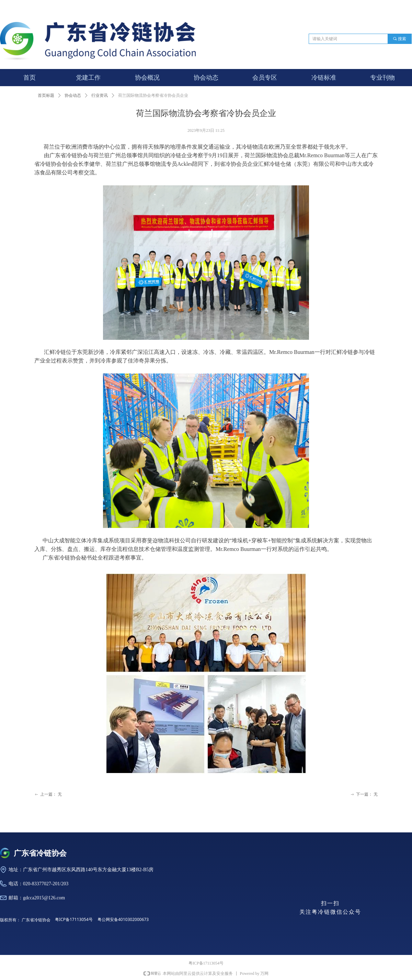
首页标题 (46, 95)
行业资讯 (100, 95)
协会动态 (73, 95)
